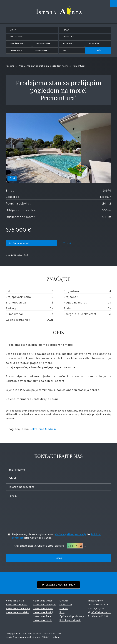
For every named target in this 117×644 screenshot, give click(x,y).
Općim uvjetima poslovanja (71, 534)
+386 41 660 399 (99, 616)
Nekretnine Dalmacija (18, 609)
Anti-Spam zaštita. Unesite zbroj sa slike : (40, 546)
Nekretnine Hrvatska (17, 612)
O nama (64, 601)
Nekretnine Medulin (43, 429)
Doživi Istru (66, 605)
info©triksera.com (101, 612)
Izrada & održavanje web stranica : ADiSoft (28, 637)
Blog (62, 612)
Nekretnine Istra (15, 601)
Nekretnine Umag (43, 601)
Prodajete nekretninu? (59, 585)
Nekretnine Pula (42, 616)
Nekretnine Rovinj (43, 612)
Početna (10, 66)
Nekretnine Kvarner (17, 605)
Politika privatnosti (70, 620)
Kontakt (64, 609)
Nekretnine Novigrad (45, 605)
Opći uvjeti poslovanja (72, 616)
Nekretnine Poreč (43, 609)
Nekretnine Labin (42, 620)
